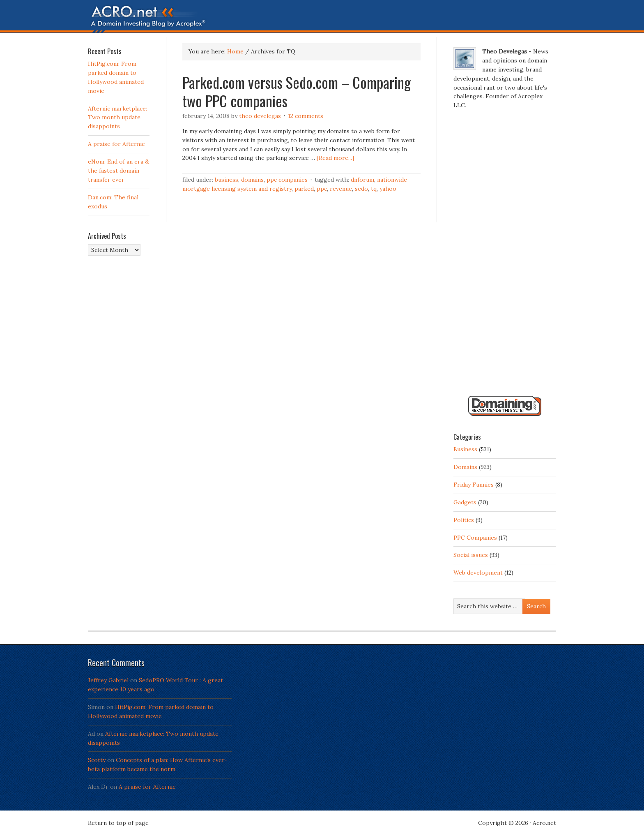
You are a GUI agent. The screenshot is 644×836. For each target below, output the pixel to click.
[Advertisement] (505, 256)
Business (227, 180)
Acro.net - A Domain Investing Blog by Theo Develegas (322, 18)
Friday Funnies (474, 485)
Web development (478, 573)
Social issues (471, 555)
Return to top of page (118, 823)
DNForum (362, 180)
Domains (252, 180)
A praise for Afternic (116, 144)
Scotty (97, 760)
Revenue (341, 189)
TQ (374, 189)
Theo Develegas (260, 116)
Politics (464, 520)
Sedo (361, 189)
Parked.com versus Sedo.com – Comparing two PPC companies (297, 91)
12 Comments (306, 116)
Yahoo (388, 189)
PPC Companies (287, 180)
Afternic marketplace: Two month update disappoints (117, 118)
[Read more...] (335, 158)
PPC (322, 189)
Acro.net (544, 823)
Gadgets (465, 502)
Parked (304, 189)
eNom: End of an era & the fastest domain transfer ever (118, 171)
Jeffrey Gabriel (108, 680)
